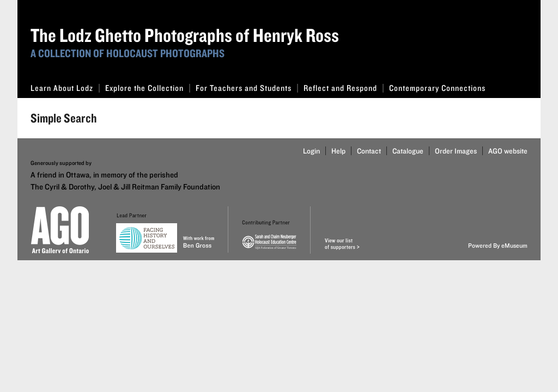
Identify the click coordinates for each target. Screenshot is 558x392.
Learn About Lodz (65, 88)
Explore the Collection (148, 88)
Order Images (456, 151)
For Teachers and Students (247, 88)
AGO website (508, 151)
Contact (369, 151)
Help (338, 151)
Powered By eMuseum (498, 245)
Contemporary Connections (437, 88)
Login (311, 151)
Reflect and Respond (344, 88)
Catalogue (408, 151)
